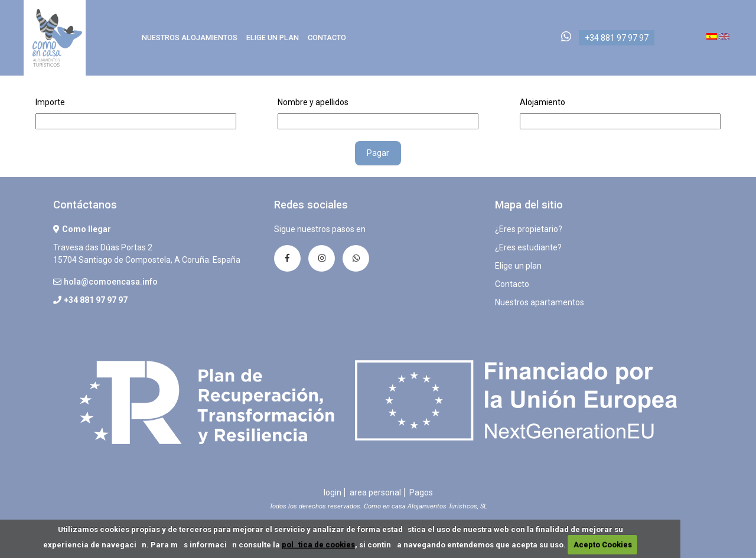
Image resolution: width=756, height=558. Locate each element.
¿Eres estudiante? (528, 247)
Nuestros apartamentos (540, 302)
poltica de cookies (318, 545)
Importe (50, 102)
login (333, 492)
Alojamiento (542, 102)
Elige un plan (273, 37)
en (724, 36)
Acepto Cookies (603, 545)
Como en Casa (58, 38)
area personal (375, 492)
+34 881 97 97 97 (617, 38)
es (712, 36)
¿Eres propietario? (529, 229)
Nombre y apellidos (313, 102)
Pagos (421, 492)
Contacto (327, 37)
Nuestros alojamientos (190, 37)
